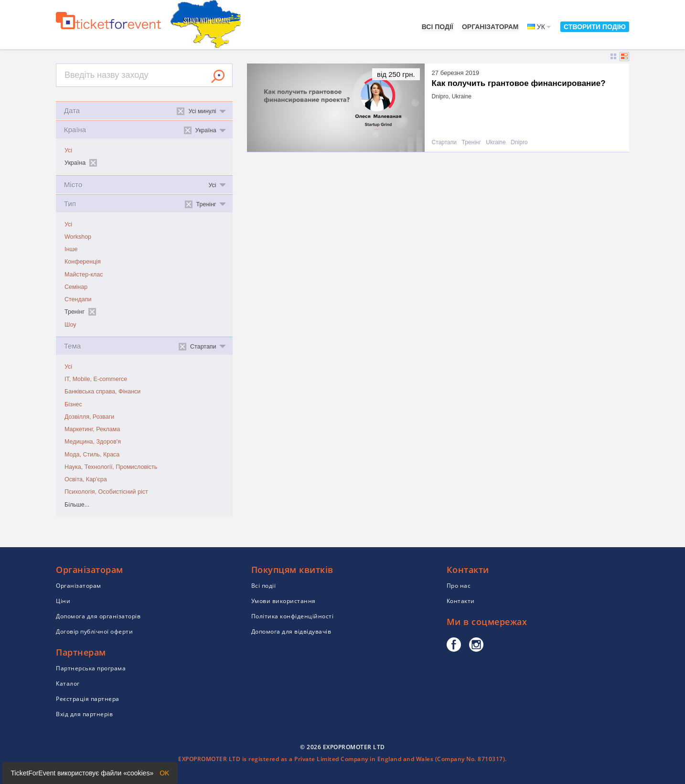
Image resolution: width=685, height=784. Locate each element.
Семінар (76, 287)
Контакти (461, 601)
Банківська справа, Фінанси (102, 392)
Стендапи (78, 299)
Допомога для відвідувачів (291, 631)
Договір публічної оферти (94, 631)
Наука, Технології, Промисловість (111, 467)
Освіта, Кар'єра (86, 479)
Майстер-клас (84, 275)
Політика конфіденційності (293, 616)
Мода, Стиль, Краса (92, 455)
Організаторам (490, 27)
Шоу (70, 325)
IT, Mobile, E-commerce (96, 379)
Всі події (438, 27)
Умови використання (284, 601)
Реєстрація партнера (88, 699)
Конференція (83, 262)
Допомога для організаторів (98, 616)
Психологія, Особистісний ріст (106, 492)
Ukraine (496, 143)
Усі (68, 150)
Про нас (459, 586)
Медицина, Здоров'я (93, 442)
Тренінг (471, 143)
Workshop (78, 237)
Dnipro (519, 143)
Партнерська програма (91, 668)
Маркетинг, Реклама (92, 429)
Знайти (218, 76)
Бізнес (73, 404)
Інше (71, 249)
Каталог (68, 683)
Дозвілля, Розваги (89, 417)
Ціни (63, 601)
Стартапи (444, 143)
